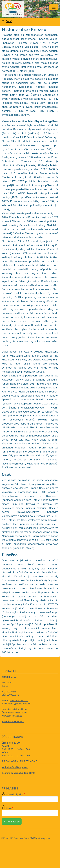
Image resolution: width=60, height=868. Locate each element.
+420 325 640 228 (19, 701)
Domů (9, 21)
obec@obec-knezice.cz (20, 704)
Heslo (9, 808)
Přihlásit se (13, 822)
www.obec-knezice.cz (12, 716)
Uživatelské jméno (15, 795)
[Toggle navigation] (54, 7)
